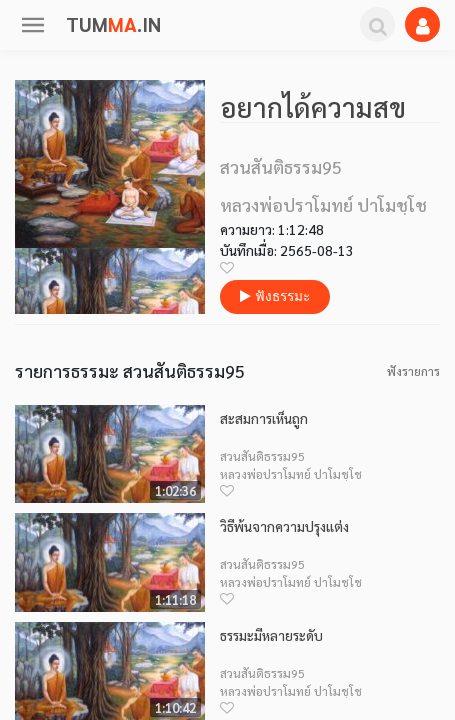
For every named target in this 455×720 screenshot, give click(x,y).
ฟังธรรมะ (275, 296)
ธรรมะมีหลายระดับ (271, 635)
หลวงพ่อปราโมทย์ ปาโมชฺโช (291, 474)
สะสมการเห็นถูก (264, 418)
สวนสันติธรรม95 (262, 456)
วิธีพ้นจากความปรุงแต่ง (284, 526)
